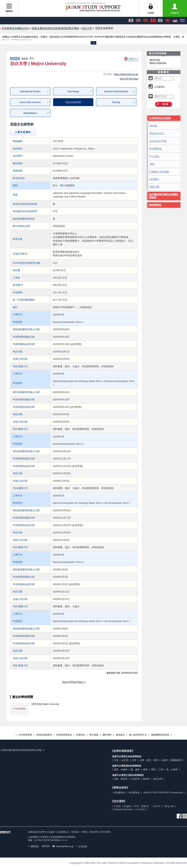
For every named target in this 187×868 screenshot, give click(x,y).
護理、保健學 (121, 770)
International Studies (30, 91)
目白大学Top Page (129, 79)
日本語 (117, 806)
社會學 (164, 760)
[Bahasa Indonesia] (175, 21)
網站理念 (33, 846)
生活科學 (135, 779)
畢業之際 (154, 187)
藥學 (145, 770)
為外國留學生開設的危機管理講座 (164, 196)
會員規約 (120, 735)
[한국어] (160, 21)
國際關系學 (177, 760)
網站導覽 (107, 735)
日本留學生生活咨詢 (160, 118)
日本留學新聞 (25, 735)
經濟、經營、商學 (149, 760)
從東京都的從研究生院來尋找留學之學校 (22, 750)
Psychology (73, 91)
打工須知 (154, 156)
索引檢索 (94, 735)
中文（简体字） (142, 806)
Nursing (116, 102)
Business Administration (116, 91)
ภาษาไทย (140, 809)
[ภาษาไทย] (182, 21)
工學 (161, 770)
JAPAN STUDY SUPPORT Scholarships (163, 793)
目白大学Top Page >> (74, 682)
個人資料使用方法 (138, 735)
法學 (134, 760)
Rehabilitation (30, 113)
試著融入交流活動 (159, 172)
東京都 (25, 58)
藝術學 (146, 779)
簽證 (152, 164)
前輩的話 (81, 735)
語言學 (125, 760)
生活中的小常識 (158, 141)
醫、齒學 (135, 770)
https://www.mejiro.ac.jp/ (126, 74)
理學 (153, 770)
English (128, 806)
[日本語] (131, 21)
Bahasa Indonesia (123, 809)
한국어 (157, 806)
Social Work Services (30, 102)
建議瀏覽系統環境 (160, 735)
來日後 (153, 126)
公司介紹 (82, 846)
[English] (138, 21)
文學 (116, 760)
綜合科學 (158, 779)
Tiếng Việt (169, 806)
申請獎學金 (156, 149)
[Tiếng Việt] (168, 21)
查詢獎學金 (155, 205)
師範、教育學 (121, 779)
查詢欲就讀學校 (44, 735)
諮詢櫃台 (154, 179)
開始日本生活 (157, 133)
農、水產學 (172, 770)
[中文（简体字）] (146, 21)
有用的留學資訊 (64, 735)
